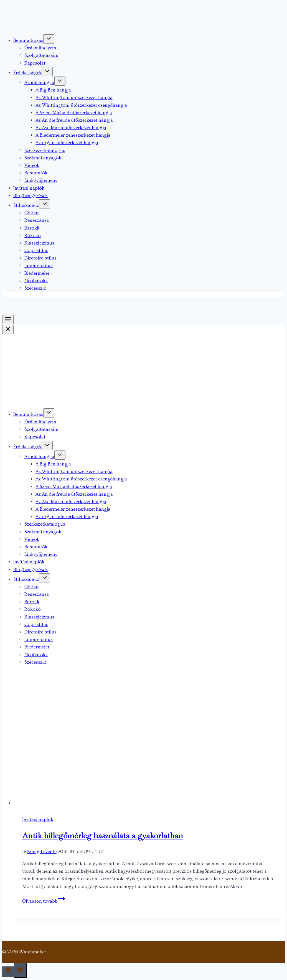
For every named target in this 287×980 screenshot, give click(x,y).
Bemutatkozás (28, 40)
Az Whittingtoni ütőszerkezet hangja (74, 97)
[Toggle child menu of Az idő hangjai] (60, 81)
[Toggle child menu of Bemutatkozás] (49, 39)
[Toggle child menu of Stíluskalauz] (45, 204)
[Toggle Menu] (8, 320)
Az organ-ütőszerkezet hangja (67, 143)
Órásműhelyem (40, 48)
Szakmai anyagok (43, 158)
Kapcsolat (35, 63)
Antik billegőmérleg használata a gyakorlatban (103, 836)
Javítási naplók (29, 188)
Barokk (32, 228)
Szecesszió (35, 288)
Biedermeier (37, 273)
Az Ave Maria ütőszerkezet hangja (71, 128)
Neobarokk (36, 281)
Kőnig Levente (42, 852)
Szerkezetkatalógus (45, 150)
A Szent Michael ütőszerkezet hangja (74, 113)
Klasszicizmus (39, 243)
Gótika (31, 213)
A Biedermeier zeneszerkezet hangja (73, 135)
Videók (32, 165)
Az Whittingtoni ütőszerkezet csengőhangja (81, 105)
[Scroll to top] (8, 972)
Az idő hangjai (39, 82)
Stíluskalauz (26, 205)
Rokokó (33, 236)
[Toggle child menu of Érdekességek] (47, 71)
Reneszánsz (37, 220)
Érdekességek (27, 73)
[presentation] (149, 747)
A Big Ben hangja (53, 90)
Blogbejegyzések (31, 196)
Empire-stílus (39, 265)
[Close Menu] (8, 330)
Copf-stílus (36, 250)
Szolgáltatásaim (41, 55)
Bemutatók (36, 173)
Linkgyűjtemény (41, 180)
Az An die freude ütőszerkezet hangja (74, 120)
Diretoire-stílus (40, 258)
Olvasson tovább (44, 901)
